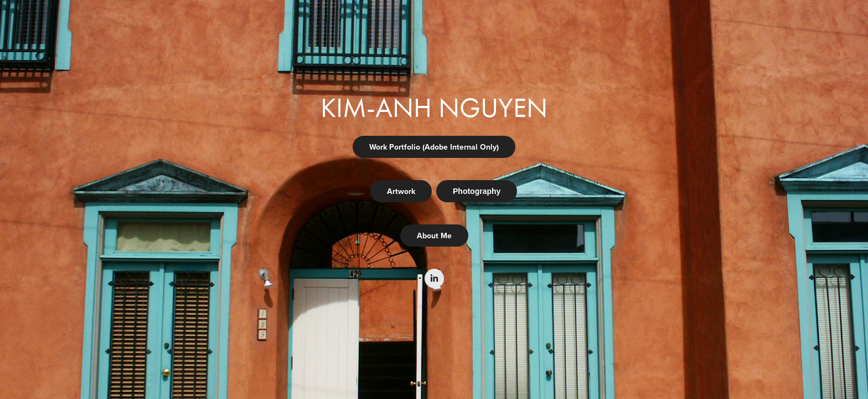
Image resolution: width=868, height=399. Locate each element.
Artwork (401, 191)
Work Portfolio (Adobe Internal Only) (434, 147)
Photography (477, 191)
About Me (434, 236)
